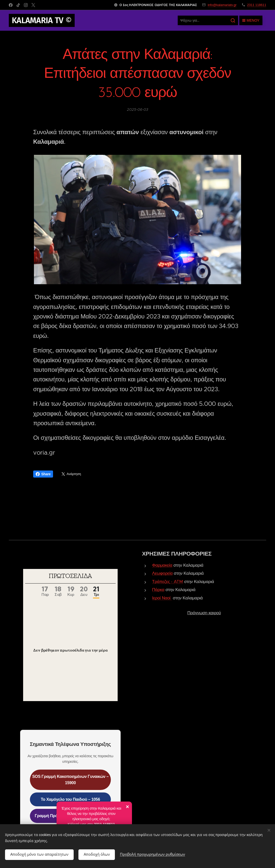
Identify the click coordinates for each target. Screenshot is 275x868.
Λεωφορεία (162, 573)
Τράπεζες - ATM (168, 582)
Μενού (251, 20)
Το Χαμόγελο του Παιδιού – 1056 (70, 799)
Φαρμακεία (162, 565)
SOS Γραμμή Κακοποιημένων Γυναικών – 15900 (70, 780)
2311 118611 (257, 5)
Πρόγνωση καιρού (204, 613)
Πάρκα (158, 590)
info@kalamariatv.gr (222, 5)
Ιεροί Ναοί (161, 598)
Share (43, 474)
